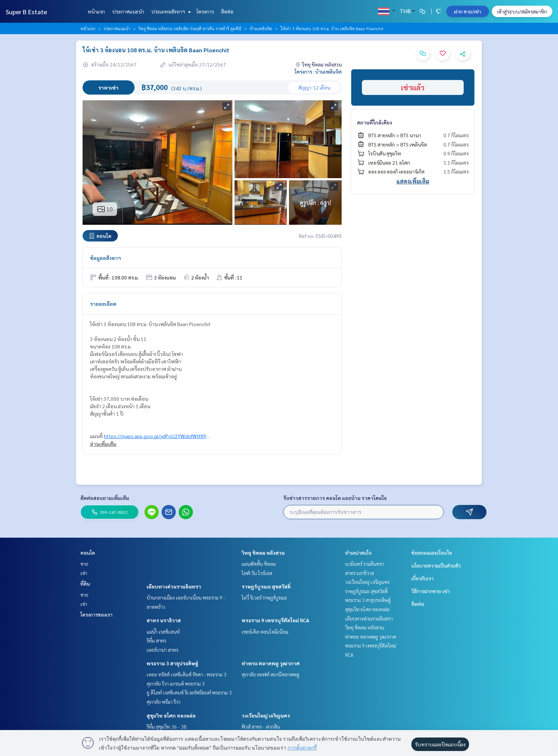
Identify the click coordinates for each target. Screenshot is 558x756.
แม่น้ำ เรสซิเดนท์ (163, 632)
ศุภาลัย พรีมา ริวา (164, 702)
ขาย (84, 564)
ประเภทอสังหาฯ (170, 11)
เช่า (84, 573)
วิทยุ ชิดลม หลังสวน (263, 553)
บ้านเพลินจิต (261, 28)
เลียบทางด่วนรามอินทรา (174, 586)
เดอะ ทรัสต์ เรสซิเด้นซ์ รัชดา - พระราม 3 (186, 674)
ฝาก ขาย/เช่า (468, 11)
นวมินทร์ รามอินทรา (365, 564)
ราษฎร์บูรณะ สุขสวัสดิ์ (266, 586)
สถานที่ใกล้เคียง (375, 122)
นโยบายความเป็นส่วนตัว (436, 565)
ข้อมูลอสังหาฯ (106, 258)
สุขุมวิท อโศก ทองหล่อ (171, 715)
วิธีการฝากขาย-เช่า (431, 591)
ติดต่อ (227, 11)
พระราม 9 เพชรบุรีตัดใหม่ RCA (275, 620)
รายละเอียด (103, 304)
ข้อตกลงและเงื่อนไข (432, 553)
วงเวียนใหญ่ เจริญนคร (266, 715)
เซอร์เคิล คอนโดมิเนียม (265, 632)
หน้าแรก (96, 11)
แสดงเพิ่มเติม (413, 181)
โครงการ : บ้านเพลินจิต (318, 71)
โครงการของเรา (96, 614)
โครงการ (205, 11)
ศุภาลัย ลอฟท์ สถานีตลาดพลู (270, 674)
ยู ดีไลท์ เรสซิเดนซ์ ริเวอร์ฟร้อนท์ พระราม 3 (189, 692)
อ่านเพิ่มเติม (103, 444)
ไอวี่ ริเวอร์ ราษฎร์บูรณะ (264, 597)
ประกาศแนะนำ (128, 11)
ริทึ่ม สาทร (156, 640)
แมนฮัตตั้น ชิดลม (259, 564)
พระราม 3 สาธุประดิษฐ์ (172, 663)
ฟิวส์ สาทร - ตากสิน (261, 726)
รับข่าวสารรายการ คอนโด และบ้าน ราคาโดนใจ (335, 498)
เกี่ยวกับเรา (422, 578)
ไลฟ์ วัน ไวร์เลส (257, 573)
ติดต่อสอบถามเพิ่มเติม (105, 498)
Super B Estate (26, 12)
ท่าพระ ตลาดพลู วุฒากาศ (271, 663)
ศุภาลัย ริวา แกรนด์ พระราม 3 (176, 683)
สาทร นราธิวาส (164, 620)
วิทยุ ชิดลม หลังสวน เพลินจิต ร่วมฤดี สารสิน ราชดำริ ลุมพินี (190, 28)
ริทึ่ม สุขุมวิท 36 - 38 (167, 726)
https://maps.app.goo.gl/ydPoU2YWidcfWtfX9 (155, 436)
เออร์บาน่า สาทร (162, 650)
